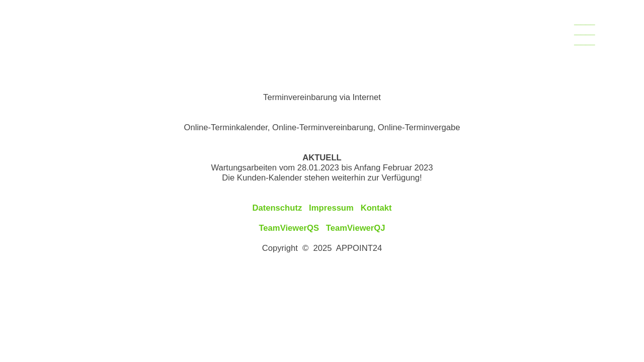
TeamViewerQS (289, 228)
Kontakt (376, 208)
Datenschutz (277, 208)
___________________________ (585, 33)
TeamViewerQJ (356, 228)
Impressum (331, 208)
